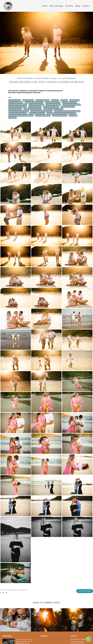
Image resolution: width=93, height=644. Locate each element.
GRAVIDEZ (64, 100)
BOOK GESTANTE (28, 100)
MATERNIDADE (74, 100)
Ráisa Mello (73, 116)
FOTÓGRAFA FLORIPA (68, 107)
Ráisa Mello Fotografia (43, 116)
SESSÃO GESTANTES (15, 109)
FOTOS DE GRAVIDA (35, 107)
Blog (78, 6)
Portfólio (69, 6)
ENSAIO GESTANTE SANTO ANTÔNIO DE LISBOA (61, 113)
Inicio (45, 6)
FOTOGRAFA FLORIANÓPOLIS (34, 102)
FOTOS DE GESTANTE (42, 100)
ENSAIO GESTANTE (15, 100)
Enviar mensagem (78, 642)
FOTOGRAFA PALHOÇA (69, 102)
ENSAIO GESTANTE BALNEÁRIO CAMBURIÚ (67, 111)
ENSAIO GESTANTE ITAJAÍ (37, 113)
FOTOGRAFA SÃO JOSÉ (53, 102)
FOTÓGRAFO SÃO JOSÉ (36, 105)
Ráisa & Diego (56, 6)
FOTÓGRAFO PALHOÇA (53, 105)
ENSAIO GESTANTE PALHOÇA (18, 113)
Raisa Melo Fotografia (60, 116)
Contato (86, 6)
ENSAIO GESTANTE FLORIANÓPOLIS (41, 111)
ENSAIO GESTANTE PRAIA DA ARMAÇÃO (21, 116)
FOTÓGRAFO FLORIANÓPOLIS (18, 105)
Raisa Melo (12, 118)
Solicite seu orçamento (85, 591)
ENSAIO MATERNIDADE (16, 102)
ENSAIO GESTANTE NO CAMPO (53, 109)
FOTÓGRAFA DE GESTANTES (72, 105)
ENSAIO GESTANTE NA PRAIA (33, 109)
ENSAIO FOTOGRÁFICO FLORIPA (19, 111)
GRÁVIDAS (55, 100)
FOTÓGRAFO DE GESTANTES (17, 107)
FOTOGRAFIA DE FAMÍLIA (51, 107)
